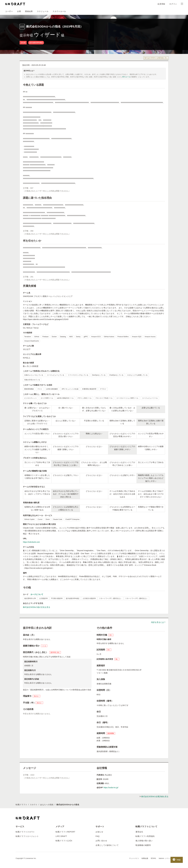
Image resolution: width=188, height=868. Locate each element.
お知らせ (99, 832)
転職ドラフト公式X (64, 841)
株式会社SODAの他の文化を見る (37, 607)
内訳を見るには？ (158, 622)
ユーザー (9, 11)
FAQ (98, 836)
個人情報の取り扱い (144, 841)
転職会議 (145, 858)
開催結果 (29, 11)
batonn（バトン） (166, 858)
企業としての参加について (107, 845)
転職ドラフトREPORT (65, 832)
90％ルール (126, 77)
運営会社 (139, 832)
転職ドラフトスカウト (25, 832)
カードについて (37, 594)
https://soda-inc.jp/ (111, 788)
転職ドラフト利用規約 (145, 836)
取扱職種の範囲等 (143, 845)
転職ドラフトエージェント (27, 836)
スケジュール (43, 11)
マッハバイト (134, 858)
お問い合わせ (101, 841)
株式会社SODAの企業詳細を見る (156, 58)
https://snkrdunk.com (31, 542)
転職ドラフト (21, 805)
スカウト (34, 805)
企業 (19, 11)
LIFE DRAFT (61, 836)
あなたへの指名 (47, 805)
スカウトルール (59, 11)
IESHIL (154, 858)
